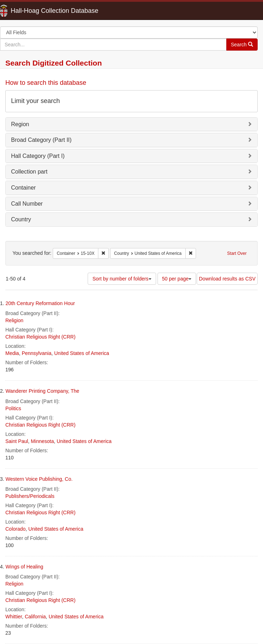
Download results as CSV (227, 279)
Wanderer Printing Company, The (43, 391)
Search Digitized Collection (54, 63)
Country (21, 219)
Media (12, 353)
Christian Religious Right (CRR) (40, 337)
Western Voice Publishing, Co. (39, 479)
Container (23, 188)
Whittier (14, 617)
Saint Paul (17, 441)
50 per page (177, 279)
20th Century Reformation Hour (40, 303)
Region (20, 124)
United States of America (82, 353)
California (35, 617)
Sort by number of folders (122, 279)
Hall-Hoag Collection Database (32, 11)
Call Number (27, 204)
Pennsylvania (37, 353)
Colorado (16, 529)
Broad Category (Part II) (41, 140)
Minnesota (43, 441)
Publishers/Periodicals (30, 496)
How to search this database (46, 83)
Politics (13, 408)
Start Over (237, 253)
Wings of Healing (25, 567)
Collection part (29, 172)
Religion (14, 320)
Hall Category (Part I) (38, 156)
